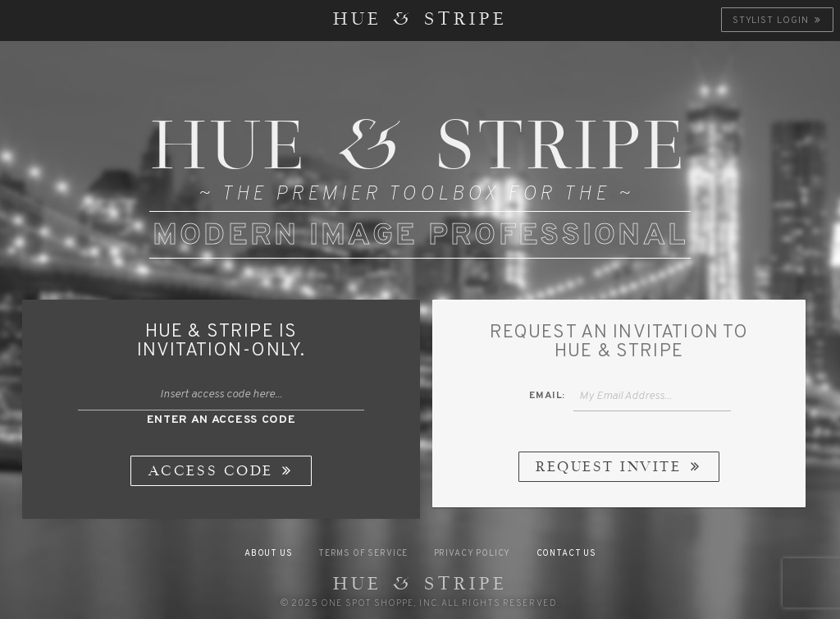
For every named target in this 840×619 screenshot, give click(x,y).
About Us (269, 554)
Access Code (222, 472)
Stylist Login (778, 21)
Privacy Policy (472, 554)
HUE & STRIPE (420, 21)
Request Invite (620, 468)
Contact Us (566, 554)
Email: (547, 396)
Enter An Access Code (221, 420)
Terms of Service (363, 554)
